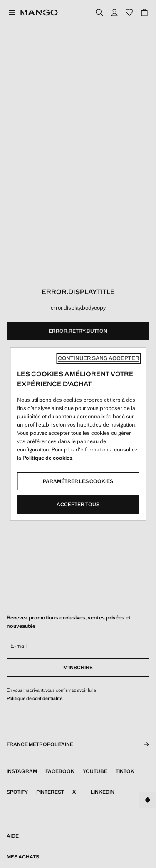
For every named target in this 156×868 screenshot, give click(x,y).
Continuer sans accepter (98, 358)
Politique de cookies (47, 458)
